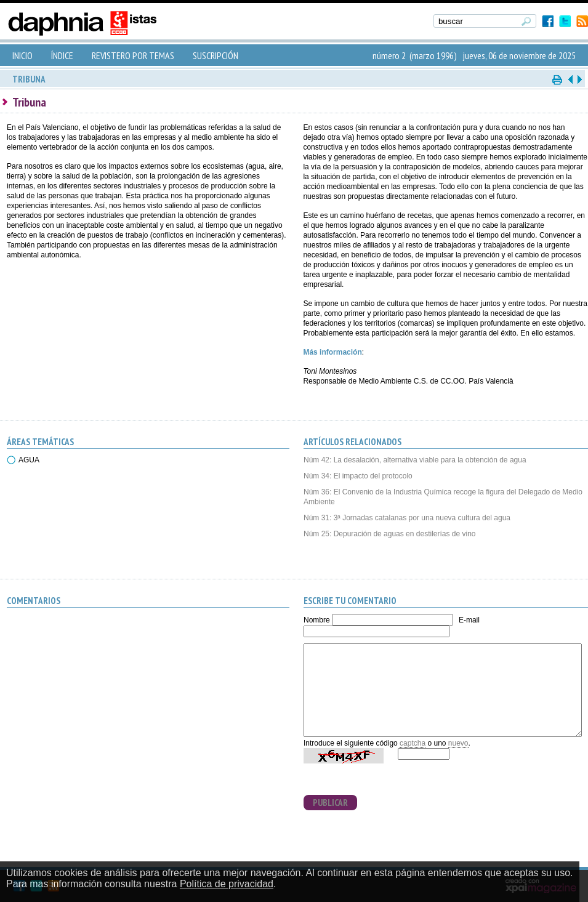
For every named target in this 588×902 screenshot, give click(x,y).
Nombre (317, 620)
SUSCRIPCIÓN (215, 55)
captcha (413, 743)
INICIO (22, 55)
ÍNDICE (62, 55)
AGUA (29, 460)
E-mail (469, 620)
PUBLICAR (330, 803)
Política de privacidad (227, 884)
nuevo (458, 743)
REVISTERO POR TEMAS (133, 55)
